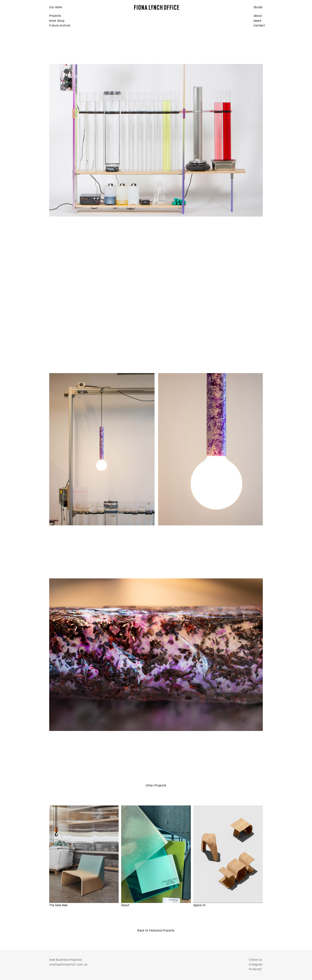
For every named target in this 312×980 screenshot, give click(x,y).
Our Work (56, 7)
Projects (55, 16)
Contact (259, 26)
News (257, 21)
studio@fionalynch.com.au (68, 964)
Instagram (256, 964)
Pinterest (255, 969)
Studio (258, 7)
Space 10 (199, 905)
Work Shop (57, 21)
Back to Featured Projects (156, 930)
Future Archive (60, 26)
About (258, 16)
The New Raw (58, 905)
